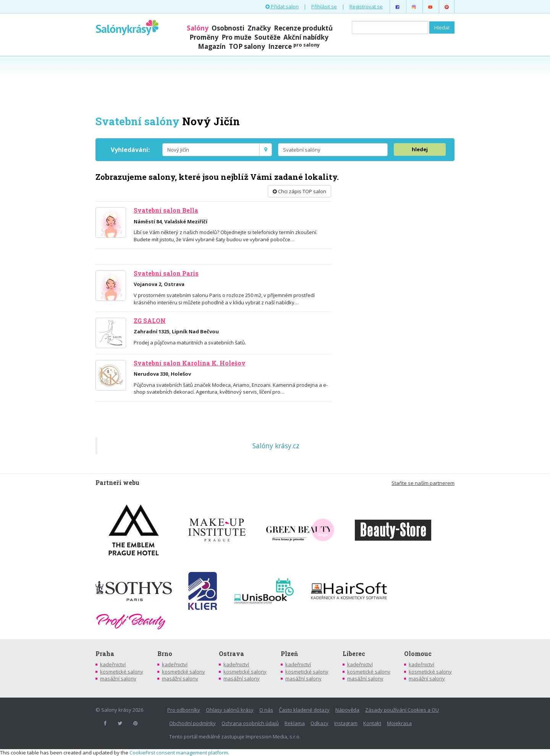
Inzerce (294, 46)
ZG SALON (150, 321)
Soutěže (267, 37)
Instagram (346, 723)
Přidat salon (282, 6)
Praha (105, 654)
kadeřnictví (113, 664)
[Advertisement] (275, 85)
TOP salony (247, 46)
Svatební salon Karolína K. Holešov (190, 363)
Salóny (198, 28)
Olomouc (418, 654)
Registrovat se (366, 6)
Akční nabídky (306, 37)
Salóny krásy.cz (276, 446)
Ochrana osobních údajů (250, 723)
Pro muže (236, 37)
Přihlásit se (324, 6)
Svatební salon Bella (166, 210)
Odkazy (319, 723)
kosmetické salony (122, 672)
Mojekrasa (399, 723)
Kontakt (372, 723)
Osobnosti (228, 28)
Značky (259, 28)
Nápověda (347, 710)
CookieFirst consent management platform (179, 753)
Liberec (354, 654)
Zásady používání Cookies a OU (402, 710)
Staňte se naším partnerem (423, 483)
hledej (420, 149)
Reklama (295, 723)
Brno (165, 654)
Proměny (204, 37)
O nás (266, 710)
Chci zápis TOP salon (299, 191)
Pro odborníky (184, 710)
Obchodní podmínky (192, 723)
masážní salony (118, 678)
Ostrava (231, 654)
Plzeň (289, 654)
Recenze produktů (303, 28)
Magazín (212, 46)
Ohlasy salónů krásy (230, 710)
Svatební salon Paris (166, 273)
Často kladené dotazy (304, 710)
